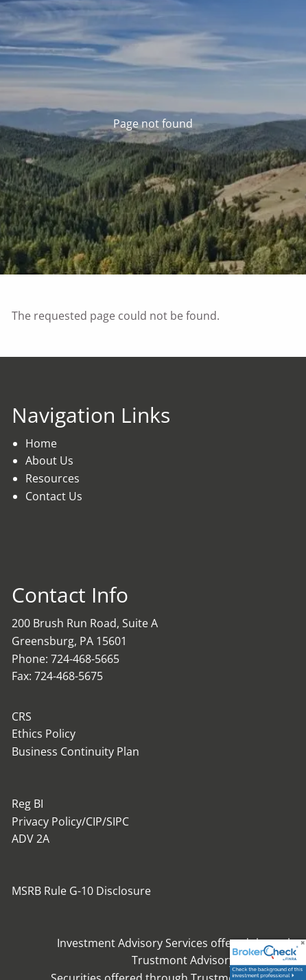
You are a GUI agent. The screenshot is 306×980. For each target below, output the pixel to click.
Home (41, 443)
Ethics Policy (44, 734)
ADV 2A (31, 839)
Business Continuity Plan (75, 751)
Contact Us (54, 496)
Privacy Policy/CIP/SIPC (70, 821)
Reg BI (27, 804)
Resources (52, 478)
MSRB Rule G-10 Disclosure (81, 891)
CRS (22, 716)
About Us (49, 460)
